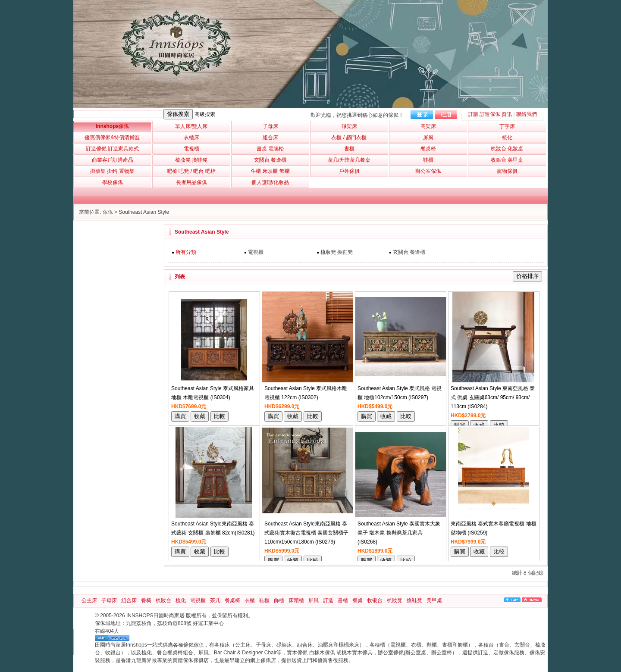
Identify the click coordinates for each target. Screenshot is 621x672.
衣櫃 (250, 600)
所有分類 (186, 252)
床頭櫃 (296, 600)
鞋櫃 (264, 600)
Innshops (112, 126)
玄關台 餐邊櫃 (409, 252)
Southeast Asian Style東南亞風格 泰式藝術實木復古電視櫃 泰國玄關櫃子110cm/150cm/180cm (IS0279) (306, 533)
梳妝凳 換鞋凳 (337, 252)
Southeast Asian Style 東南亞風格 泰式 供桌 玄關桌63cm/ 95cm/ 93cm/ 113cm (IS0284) (493, 397)
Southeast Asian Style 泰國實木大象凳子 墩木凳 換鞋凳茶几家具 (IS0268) (399, 533)
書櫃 (343, 600)
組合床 (129, 600)
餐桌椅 (232, 600)
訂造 (328, 600)
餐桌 (358, 600)
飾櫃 (279, 600)
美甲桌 (434, 600)
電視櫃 (256, 252)
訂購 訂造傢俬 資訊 (490, 114)
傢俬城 (103, 623)
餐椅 (146, 600)
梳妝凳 (395, 600)
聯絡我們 (527, 114)
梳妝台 (163, 600)
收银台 (375, 600)
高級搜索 (205, 114)
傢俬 (108, 212)
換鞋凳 (414, 600)
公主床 (89, 600)
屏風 (314, 600)
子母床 (109, 600)
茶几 (215, 600)
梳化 (181, 600)
